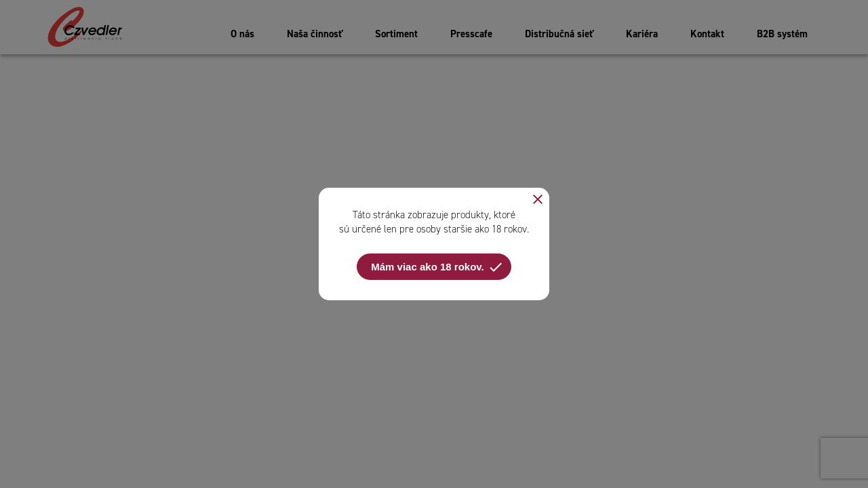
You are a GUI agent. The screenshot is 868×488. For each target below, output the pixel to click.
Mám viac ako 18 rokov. (437, 267)
